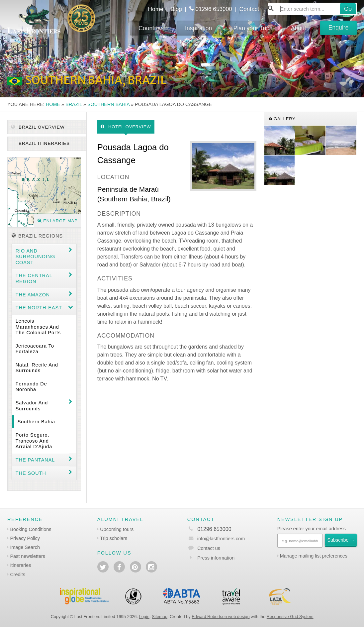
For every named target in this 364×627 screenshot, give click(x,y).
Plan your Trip (252, 28)
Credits (18, 575)
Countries (151, 28)
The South (31, 473)
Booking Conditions (31, 529)
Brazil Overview (38, 127)
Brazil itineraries (43, 143)
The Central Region (34, 278)
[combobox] (312, 9)
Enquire (339, 28)
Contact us (209, 548)
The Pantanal (35, 460)
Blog (176, 9)
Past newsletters (28, 556)
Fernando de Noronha (31, 387)
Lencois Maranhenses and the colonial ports (38, 327)
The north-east (39, 308)
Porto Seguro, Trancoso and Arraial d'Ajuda (34, 441)
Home (156, 9)
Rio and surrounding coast (36, 257)
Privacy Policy (25, 538)
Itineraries (20, 565)
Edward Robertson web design (221, 617)
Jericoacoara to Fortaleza (35, 349)
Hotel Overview (126, 127)
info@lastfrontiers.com (216, 539)
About (299, 28)
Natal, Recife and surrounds (37, 368)
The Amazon (33, 295)
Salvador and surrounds (32, 406)
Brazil (74, 104)
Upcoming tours (117, 529)
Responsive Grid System (290, 617)
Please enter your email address (312, 529)
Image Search (25, 547)
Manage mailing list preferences (314, 556)
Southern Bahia (108, 104)
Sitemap (160, 617)
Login (144, 617)
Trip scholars (114, 538)
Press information (216, 558)
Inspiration (198, 28)
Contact (249, 9)
